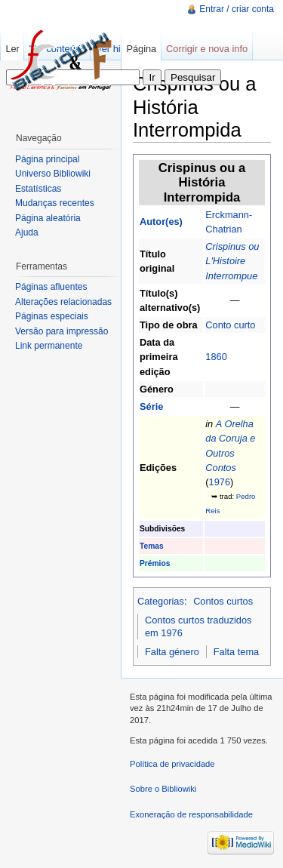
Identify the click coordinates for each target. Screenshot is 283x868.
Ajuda (27, 232)
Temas (152, 546)
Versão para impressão (62, 331)
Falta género (172, 652)
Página (141, 49)
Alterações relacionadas (63, 302)
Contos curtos (223, 601)
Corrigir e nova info (207, 49)
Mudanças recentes (55, 203)
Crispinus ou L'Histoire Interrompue (232, 261)
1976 (220, 482)
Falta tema (236, 652)
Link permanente (49, 346)
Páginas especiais (52, 316)
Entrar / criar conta (237, 9)
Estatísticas (38, 189)
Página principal (47, 159)
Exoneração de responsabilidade (191, 814)
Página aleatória (48, 218)
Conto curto (230, 325)
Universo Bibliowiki (53, 174)
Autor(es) (161, 222)
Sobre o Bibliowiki (163, 789)
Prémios (155, 563)
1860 (216, 357)
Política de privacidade (172, 764)
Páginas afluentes (51, 287)
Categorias (161, 601)
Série (151, 406)
